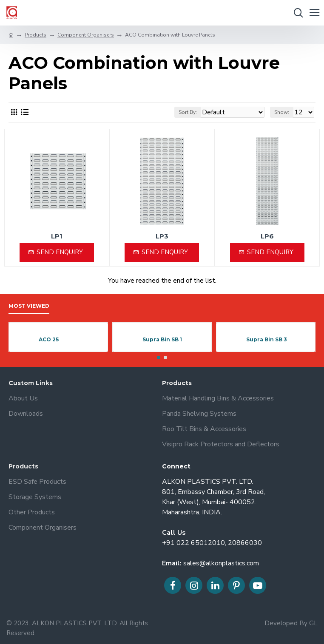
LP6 (267, 236)
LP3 (162, 236)
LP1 (57, 236)
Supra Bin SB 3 (267, 339)
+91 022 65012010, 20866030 (212, 543)
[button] (159, 357)
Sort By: (188, 112)
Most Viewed (29, 306)
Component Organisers (86, 35)
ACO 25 (49, 339)
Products (36, 35)
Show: (282, 112)
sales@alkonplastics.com (221, 563)
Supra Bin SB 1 (162, 339)
